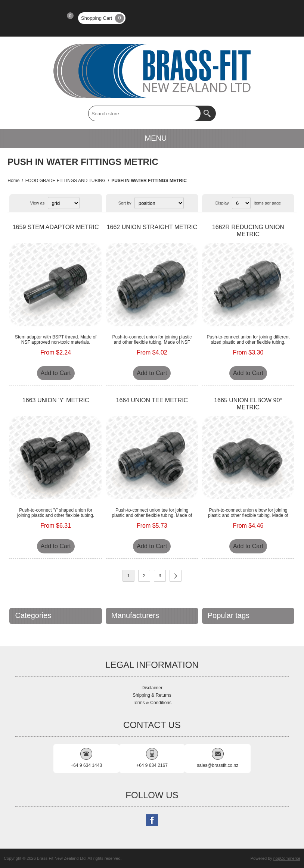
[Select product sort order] (159, 203)
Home (13, 181)
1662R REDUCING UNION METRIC (248, 231)
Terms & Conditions (152, 703)
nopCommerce (287, 858)
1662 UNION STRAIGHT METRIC (152, 227)
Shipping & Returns (152, 695)
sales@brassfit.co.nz (218, 765)
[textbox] (145, 113)
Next (176, 576)
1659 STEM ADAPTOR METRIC (56, 227)
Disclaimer (152, 688)
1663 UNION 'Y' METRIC (56, 400)
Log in (41, 18)
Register (22, 18)
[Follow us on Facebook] (152, 820)
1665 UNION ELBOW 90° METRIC (248, 404)
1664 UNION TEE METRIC (152, 400)
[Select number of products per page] (241, 203)
